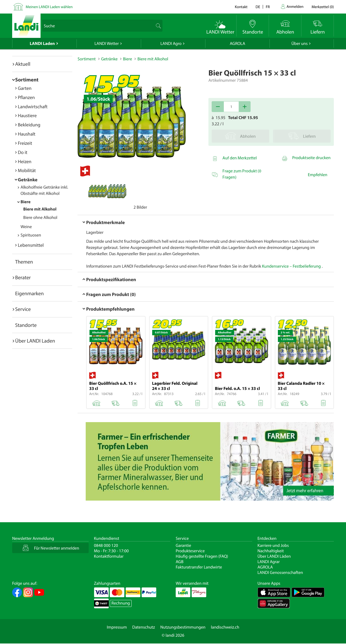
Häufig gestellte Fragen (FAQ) (202, 556)
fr (268, 7)
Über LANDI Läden (274, 556)
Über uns (300, 44)
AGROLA (237, 44)
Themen (24, 262)
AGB (180, 562)
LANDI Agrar (269, 562)
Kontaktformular (109, 556)
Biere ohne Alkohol (40, 218)
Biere (26, 202)
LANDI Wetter (107, 44)
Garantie (183, 546)
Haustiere (27, 115)
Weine (26, 227)
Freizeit (25, 143)
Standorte (26, 325)
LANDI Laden (42, 44)
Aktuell (23, 64)
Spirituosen (31, 235)
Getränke (28, 180)
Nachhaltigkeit (271, 551)
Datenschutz (144, 627)
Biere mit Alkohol (40, 209)
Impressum (117, 627)
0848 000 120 (106, 546)
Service (23, 309)
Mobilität (27, 170)
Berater (23, 277)
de (258, 7)
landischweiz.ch (225, 627)
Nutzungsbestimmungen (183, 627)
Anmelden (295, 6)
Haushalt (27, 134)
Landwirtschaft (33, 106)
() (323, 7)
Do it (23, 152)
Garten (25, 88)
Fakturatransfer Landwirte (199, 567)
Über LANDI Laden (35, 341)
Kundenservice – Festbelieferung (292, 266)
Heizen (25, 161)
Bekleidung (29, 125)
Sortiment (27, 80)
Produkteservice (190, 551)
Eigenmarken (29, 293)
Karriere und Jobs (273, 546)
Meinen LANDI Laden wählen (49, 7)
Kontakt (241, 7)
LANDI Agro (171, 44)
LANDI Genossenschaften (280, 573)
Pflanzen (26, 97)
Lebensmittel (31, 245)
